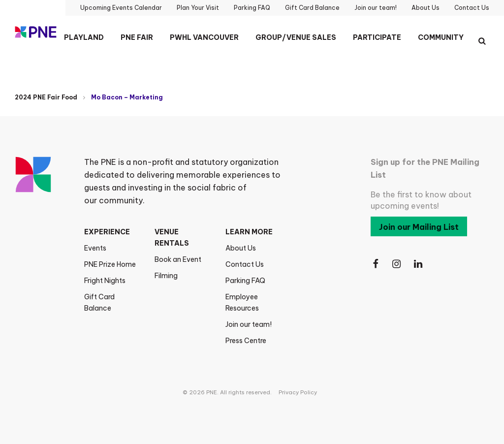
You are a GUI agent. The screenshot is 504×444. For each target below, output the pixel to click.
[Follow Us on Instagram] (397, 264)
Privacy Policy (298, 392)
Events (95, 248)
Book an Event (178, 259)
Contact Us (245, 264)
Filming (166, 276)
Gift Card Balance (99, 302)
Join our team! (249, 324)
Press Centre (246, 341)
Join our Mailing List (419, 227)
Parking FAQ (245, 281)
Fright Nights (105, 281)
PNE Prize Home (110, 264)
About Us (241, 248)
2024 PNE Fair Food (46, 97)
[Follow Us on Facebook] (376, 264)
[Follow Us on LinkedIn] (419, 264)
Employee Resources (242, 302)
